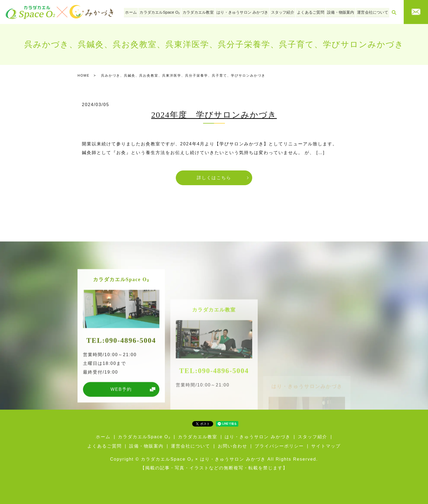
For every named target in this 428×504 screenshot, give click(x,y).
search (394, 12)
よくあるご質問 (314, 12)
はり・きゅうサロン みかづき (248, 12)
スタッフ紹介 (287, 12)
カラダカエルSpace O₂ (168, 12)
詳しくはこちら (214, 178)
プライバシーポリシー (279, 446)
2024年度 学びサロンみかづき (214, 115)
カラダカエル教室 (205, 12)
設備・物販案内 (343, 12)
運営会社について (373, 12)
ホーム (141, 12)
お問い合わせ (233, 446)
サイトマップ (326, 446)
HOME (84, 76)
